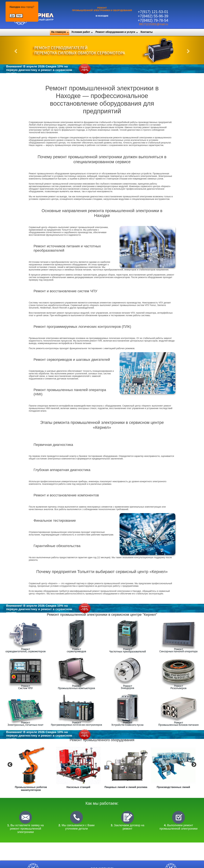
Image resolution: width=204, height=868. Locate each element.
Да (12, 16)
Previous (10, 764)
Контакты (147, 32)
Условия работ (81, 32)
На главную (58, 32)
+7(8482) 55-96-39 (153, 16)
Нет (19, 16)
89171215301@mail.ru (153, 24)
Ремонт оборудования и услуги (115, 32)
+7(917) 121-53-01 (153, 12)
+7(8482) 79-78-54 (153, 20)
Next (193, 764)
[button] (15, 50)
